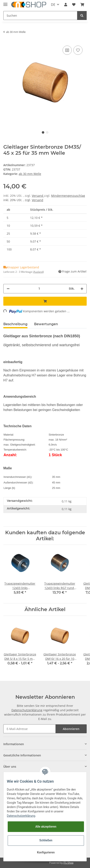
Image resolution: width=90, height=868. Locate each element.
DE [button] (53, 5)
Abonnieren (71, 729)
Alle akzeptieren (46, 827)
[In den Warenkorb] (45, 301)
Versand (38, 196)
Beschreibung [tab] (15, 324)
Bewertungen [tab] (46, 324)
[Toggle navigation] (5, 3)
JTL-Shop (68, 863)
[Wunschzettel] (74, 5)
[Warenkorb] (82, 5)
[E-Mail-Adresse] (30, 729)
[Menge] (39, 289)
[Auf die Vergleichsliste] (67, 50)
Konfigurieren (46, 852)
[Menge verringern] (8, 289)
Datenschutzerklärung (27, 710)
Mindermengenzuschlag (68, 196)
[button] (66, 5)
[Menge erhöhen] (82, 289)
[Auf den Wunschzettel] (78, 50)
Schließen (46, 840)
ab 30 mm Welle (30, 174)
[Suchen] (40, 16)
